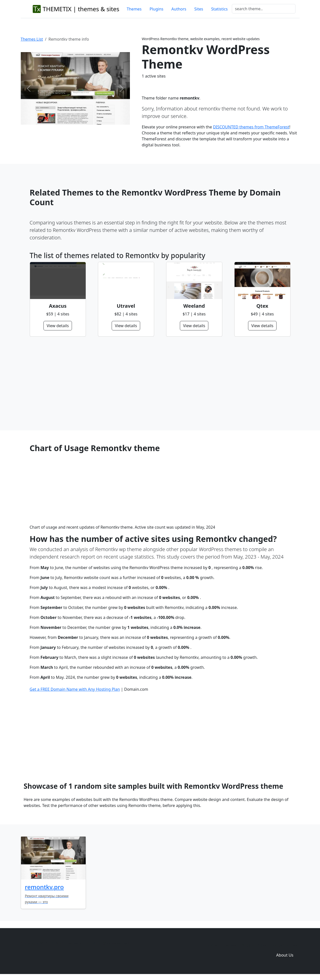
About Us (285, 955)
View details (58, 326)
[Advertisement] (160, 384)
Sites (199, 9)
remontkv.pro (44, 887)
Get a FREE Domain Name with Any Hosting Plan (75, 689)
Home (212, 945)
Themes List (32, 39)
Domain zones (284, 945)
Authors (179, 9)
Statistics (219, 9)
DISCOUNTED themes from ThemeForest (251, 127)
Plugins (157, 9)
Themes (134, 9)
